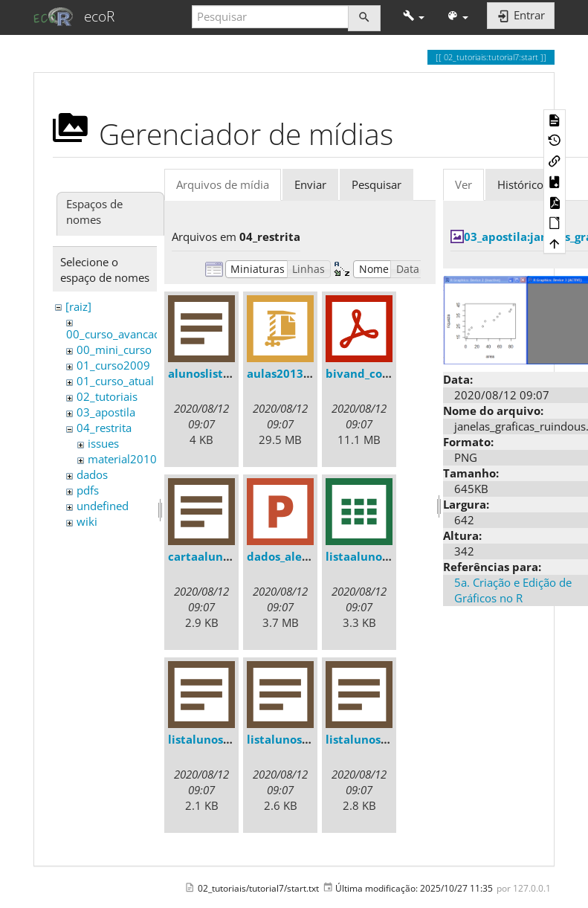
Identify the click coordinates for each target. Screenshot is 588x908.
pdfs (88, 490)
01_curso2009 (113, 365)
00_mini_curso (114, 350)
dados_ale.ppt (286, 556)
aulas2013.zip (285, 373)
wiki (87, 521)
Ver (463, 184)
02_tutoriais (107, 396)
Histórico (520, 184)
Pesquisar (377, 184)
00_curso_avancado (117, 334)
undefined (103, 506)
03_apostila (106, 412)
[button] (414, 17)
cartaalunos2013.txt (225, 556)
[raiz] (78, 306)
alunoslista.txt (209, 373)
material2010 (122, 459)
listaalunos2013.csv (380, 556)
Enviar (310, 184)
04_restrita (104, 428)
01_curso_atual (115, 381)
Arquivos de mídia (223, 184)
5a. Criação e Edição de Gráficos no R (513, 590)
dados (92, 474)
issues (103, 443)
